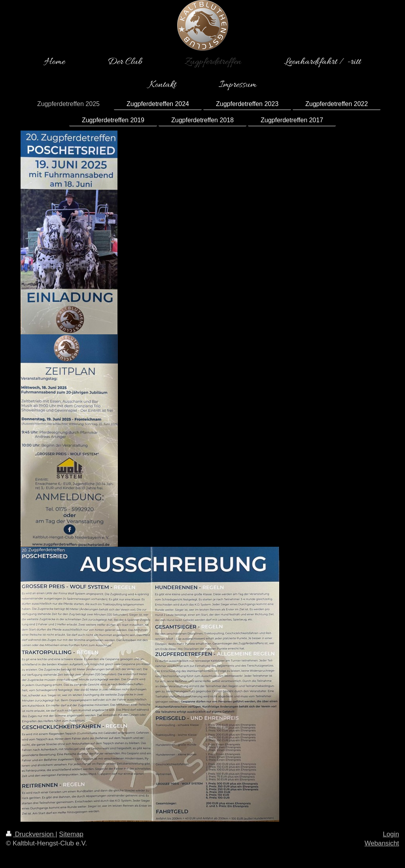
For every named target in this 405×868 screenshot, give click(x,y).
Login (391, 834)
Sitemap (71, 834)
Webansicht (382, 843)
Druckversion (31, 834)
